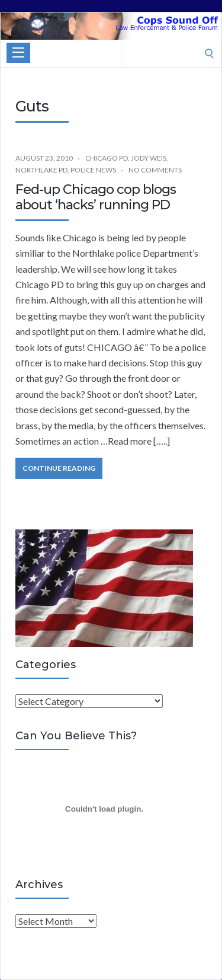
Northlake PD (41, 170)
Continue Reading (59, 468)
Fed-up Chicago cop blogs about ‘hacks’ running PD (96, 197)
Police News (93, 170)
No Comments (155, 170)
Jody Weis (149, 158)
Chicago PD (107, 158)
